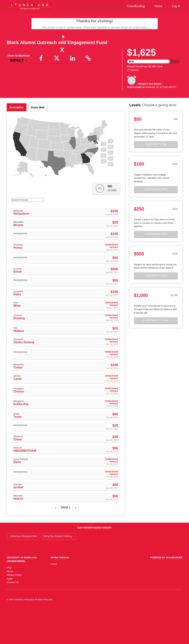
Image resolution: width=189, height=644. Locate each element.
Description (17, 143)
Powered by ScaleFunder (166, 593)
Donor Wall (38, 143)
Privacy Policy (14, 611)
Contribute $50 (156, 180)
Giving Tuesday (60, 593)
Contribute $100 (156, 225)
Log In (176, 6)
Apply (10, 614)
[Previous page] (56, 543)
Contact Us (13, 618)
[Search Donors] (28, 236)
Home (158, 6)
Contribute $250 (156, 270)
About (10, 607)
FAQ (9, 603)
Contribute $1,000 (156, 356)
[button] (15, 80)
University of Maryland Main (24, 572)
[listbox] (62, 80)
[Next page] (76, 543)
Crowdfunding (136, 6)
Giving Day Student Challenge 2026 (60, 572)
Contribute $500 (156, 311)
